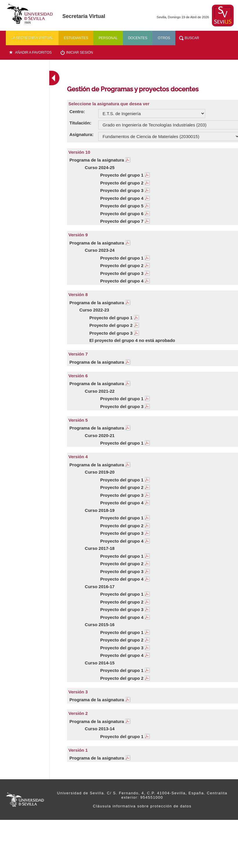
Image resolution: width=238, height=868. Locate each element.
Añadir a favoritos (33, 52)
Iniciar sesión (80, 52)
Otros (164, 38)
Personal (108, 38)
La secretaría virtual (32, 38)
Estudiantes (76, 38)
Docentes (138, 38)
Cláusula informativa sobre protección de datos (142, 806)
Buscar (192, 38)
